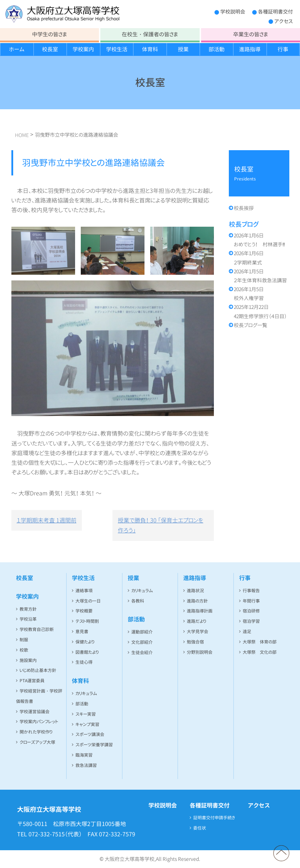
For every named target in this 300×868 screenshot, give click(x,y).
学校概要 (84, 611)
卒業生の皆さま (251, 34)
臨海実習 (84, 755)
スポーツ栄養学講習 (94, 745)
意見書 (82, 632)
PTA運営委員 (32, 681)
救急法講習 (86, 765)
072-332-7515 (47, 834)
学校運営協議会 (35, 712)
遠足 (247, 632)
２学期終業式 (249, 258)
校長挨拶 (244, 208)
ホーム (17, 49)
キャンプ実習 (87, 724)
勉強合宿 (195, 642)
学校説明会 (233, 12)
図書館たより (87, 652)
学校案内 (83, 49)
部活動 (217, 49)
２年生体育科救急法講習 (260, 276)
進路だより (196, 621)
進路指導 (250, 49)
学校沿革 (28, 619)
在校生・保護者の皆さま (150, 34)
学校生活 (117, 49)
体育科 (150, 49)
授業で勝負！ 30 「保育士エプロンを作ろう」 (160, 525)
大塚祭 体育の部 (260, 642)
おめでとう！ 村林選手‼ (259, 240)
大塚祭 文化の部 (260, 652)
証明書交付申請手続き (214, 818)
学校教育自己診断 (37, 629)
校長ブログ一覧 (251, 325)
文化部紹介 (142, 642)
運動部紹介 (142, 632)
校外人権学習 (249, 294)
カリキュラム (86, 693)
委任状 (200, 828)
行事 (283, 49)
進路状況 (195, 591)
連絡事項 (84, 591)
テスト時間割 (87, 621)
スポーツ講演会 (90, 734)
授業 (183, 49)
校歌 (24, 650)
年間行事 (251, 601)
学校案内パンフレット (39, 722)
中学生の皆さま (49, 34)
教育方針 (28, 609)
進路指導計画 (200, 611)
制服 (24, 640)
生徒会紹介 (142, 653)
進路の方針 (197, 601)
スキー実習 (86, 714)
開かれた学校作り (36, 732)
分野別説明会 (200, 652)
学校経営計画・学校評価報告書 (39, 696)
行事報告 (251, 591)
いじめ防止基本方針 (38, 670)
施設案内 (28, 660)
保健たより (85, 642)
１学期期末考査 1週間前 (47, 520)
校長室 (50, 49)
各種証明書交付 (275, 12)
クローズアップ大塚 (37, 742)
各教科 (138, 601)
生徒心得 (84, 662)
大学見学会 (198, 632)
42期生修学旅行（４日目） (260, 311)
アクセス (284, 21)
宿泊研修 (251, 611)
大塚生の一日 (88, 601)
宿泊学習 (251, 621)
